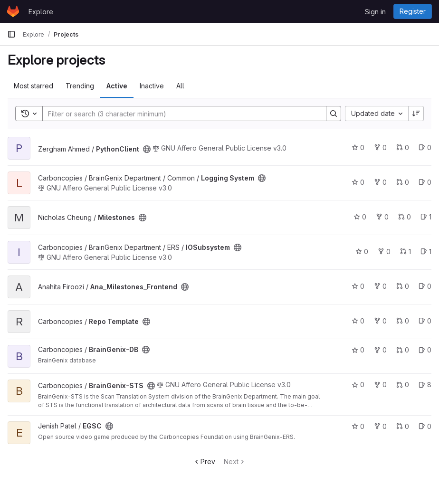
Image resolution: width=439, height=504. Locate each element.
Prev (204, 461)
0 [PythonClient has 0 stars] (358, 147)
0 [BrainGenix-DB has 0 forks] (380, 350)
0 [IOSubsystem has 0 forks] (384, 252)
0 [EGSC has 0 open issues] (425, 426)
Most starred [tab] (33, 86)
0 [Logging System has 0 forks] (380, 182)
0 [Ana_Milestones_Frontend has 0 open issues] (425, 286)
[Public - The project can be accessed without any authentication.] (147, 149)
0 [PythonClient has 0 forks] (380, 147)
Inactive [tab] (152, 86)
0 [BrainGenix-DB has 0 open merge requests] (403, 350)
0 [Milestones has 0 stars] (360, 217)
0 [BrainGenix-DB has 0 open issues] (425, 350)
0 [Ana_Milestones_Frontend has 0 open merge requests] (403, 286)
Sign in (375, 12)
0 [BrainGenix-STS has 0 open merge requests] (403, 385)
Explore (41, 12)
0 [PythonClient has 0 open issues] (425, 147)
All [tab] (180, 86)
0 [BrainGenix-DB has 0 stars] (358, 350)
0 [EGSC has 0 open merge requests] (403, 426)
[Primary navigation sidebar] (11, 34)
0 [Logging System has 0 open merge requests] (403, 182)
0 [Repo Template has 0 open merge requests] (403, 321)
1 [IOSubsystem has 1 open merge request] (406, 252)
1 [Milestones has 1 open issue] (426, 217)
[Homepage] (13, 11)
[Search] (180, 114)
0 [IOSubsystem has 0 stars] (362, 252)
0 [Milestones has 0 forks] (382, 217)
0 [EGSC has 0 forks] (380, 426)
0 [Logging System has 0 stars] (358, 182)
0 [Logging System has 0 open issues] (425, 182)
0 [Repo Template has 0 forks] (380, 321)
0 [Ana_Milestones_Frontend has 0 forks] (380, 286)
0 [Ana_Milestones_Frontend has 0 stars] (358, 286)
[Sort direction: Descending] (416, 114)
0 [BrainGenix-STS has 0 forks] (380, 385)
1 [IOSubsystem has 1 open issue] (426, 252)
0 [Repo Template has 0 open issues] (425, 321)
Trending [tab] (80, 86)
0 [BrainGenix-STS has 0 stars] (358, 385)
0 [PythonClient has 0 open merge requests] (403, 147)
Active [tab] (117, 86)
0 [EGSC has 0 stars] (358, 426)
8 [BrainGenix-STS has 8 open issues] (425, 385)
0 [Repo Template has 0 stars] (358, 321)
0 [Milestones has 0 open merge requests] (405, 217)
